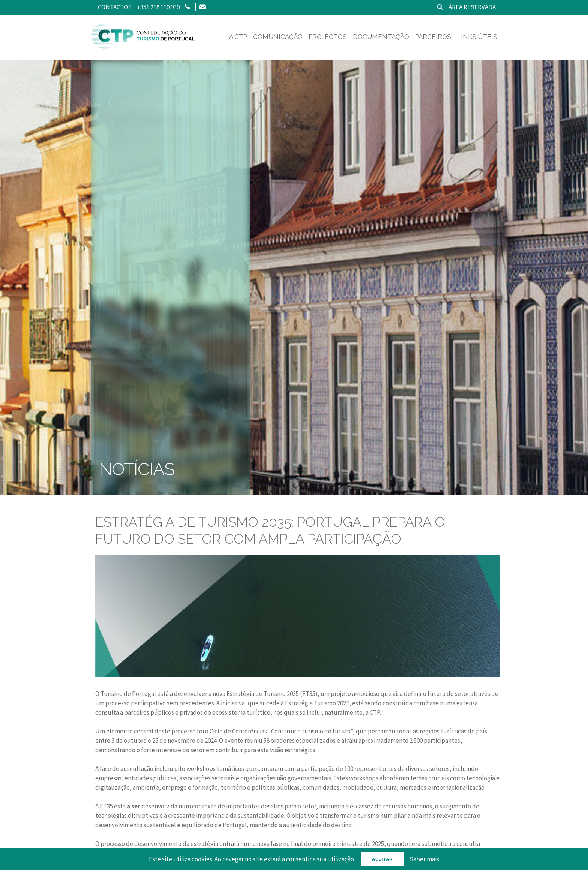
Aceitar (382, 859)
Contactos (115, 7)
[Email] (202, 7)
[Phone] (187, 7)
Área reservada (472, 7)
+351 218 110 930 (158, 7)
